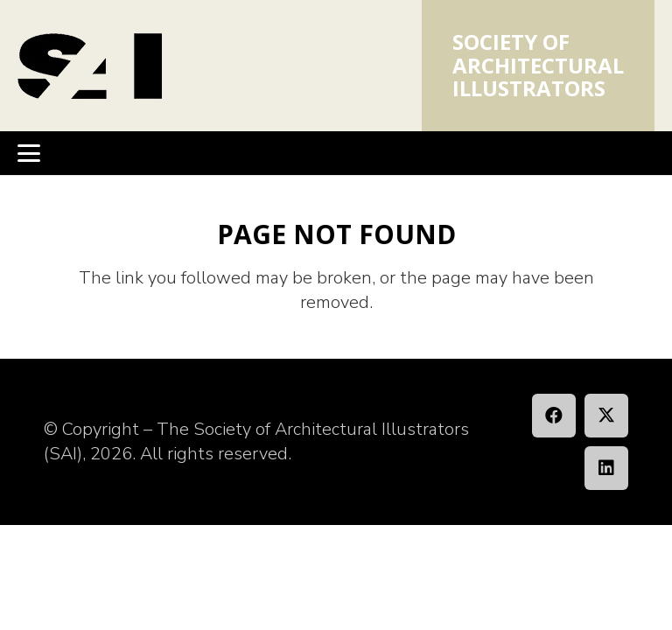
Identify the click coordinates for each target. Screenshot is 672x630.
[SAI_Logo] (90, 66)
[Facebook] (554, 416)
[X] (606, 416)
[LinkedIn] (606, 468)
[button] (29, 153)
